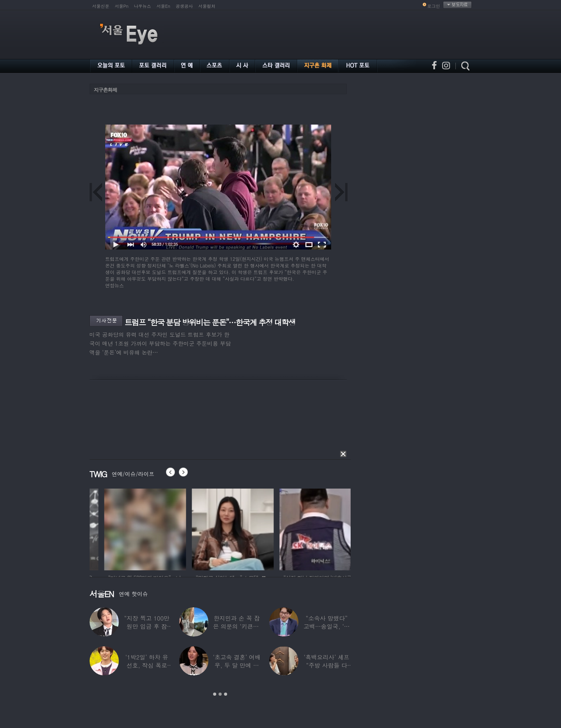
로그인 (434, 6)
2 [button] (220, 694)
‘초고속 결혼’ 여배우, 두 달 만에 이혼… (236, 665)
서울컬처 (207, 6)
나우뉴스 (143, 6)
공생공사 (184, 6)
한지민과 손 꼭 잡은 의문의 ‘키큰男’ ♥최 (236, 626)
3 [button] (226, 694)
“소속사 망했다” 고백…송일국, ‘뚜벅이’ (327, 626)
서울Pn (122, 6)
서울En (163, 6)
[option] (111, 528)
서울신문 (101, 6)
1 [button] (215, 694)
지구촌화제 (106, 90)
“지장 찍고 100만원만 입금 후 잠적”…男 (146, 626)
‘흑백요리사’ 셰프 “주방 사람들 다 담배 (326, 665)
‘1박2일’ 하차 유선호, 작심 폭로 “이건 (146, 665)
